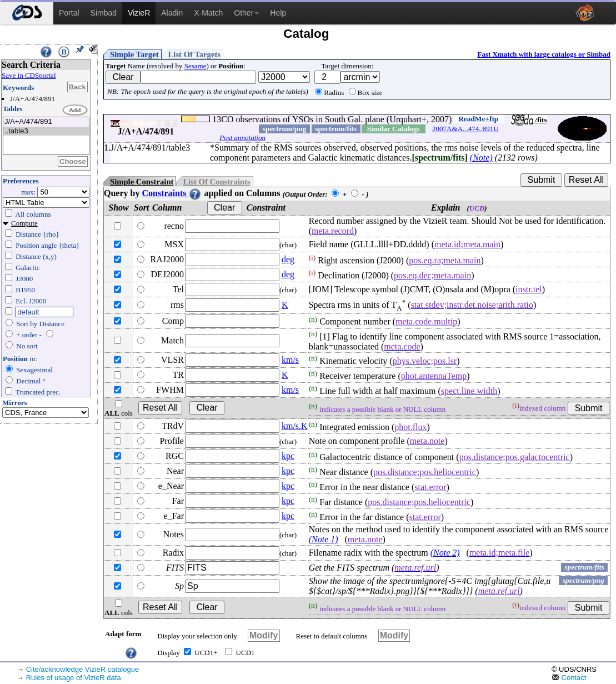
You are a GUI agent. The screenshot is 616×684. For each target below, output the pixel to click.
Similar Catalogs (394, 129)
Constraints (172, 193)
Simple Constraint (142, 182)
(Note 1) (324, 539)
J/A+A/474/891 (46, 122)
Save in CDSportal (29, 75)
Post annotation (242, 138)
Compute (24, 223)
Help (278, 13)
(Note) (481, 158)
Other (246, 13)
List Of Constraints (216, 182)
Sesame (196, 66)
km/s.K (295, 426)
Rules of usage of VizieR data (74, 678)
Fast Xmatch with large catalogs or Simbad (544, 54)
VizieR (139, 13)
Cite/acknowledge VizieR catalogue (83, 669)
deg (288, 259)
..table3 (46, 131)
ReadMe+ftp (478, 119)
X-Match (208, 13)
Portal (69, 13)
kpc (288, 456)
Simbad (104, 13)
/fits (529, 120)
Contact (569, 678)
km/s (290, 360)
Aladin (172, 13)
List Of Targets (194, 54)
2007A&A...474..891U (465, 129)
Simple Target (134, 54)
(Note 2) (445, 553)
